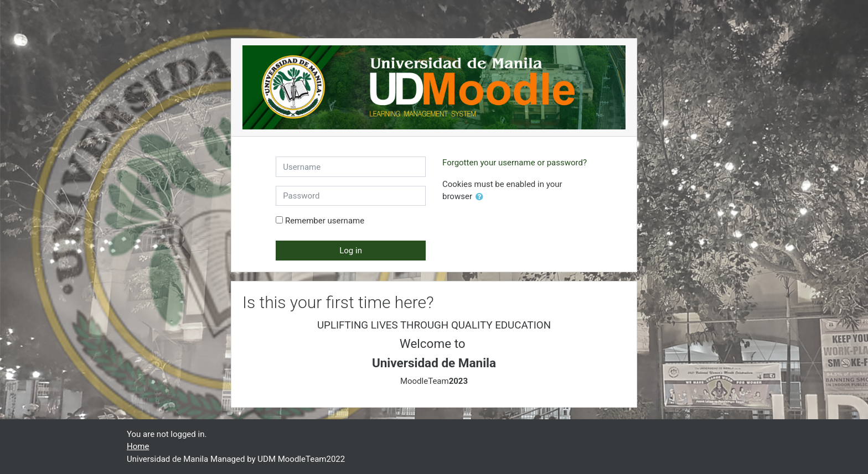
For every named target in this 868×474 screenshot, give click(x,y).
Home (138, 446)
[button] (482, 197)
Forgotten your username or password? (515, 163)
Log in (351, 251)
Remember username (325, 221)
